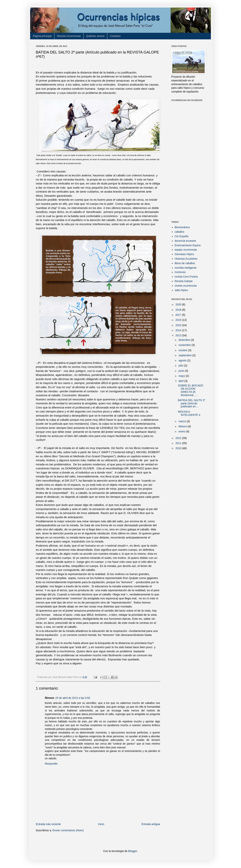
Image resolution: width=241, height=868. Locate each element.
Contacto (115, 36)
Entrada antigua (151, 824)
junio (182, 371)
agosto (183, 360)
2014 (179, 330)
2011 (179, 443)
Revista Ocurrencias (69, 36)
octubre (183, 350)
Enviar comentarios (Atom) (68, 830)
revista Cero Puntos (186, 277)
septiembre (185, 355)
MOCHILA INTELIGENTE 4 (189, 413)
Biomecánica (182, 227)
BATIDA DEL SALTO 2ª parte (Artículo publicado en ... (192, 403)
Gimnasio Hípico (184, 254)
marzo (183, 421)
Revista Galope (184, 281)
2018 (179, 310)
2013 (179, 335)
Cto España (182, 236)
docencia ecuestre (185, 241)
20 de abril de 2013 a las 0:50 (73, 698)
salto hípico (181, 290)
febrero (183, 426)
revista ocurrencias (186, 286)
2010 (179, 448)
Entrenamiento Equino (188, 245)
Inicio (101, 824)
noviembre (185, 345)
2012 (179, 438)
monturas (180, 272)
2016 (179, 320)
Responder (51, 764)
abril (181, 381)
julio (181, 366)
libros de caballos (185, 263)
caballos (180, 232)
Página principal (42, 36)
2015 (179, 325)
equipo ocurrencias (186, 250)
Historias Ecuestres (186, 259)
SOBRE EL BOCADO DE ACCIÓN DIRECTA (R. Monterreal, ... (191, 390)
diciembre (185, 340)
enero (182, 431)
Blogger (132, 851)
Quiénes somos (95, 36)
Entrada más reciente (48, 824)
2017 (179, 315)
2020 (179, 304)
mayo (182, 376)
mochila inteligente (186, 268)
